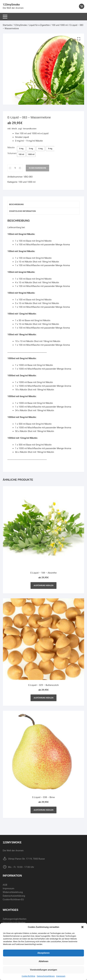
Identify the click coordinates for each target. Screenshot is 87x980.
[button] (82, 927)
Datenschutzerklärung (46, 976)
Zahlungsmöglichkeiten (15, 919)
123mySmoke (11, 5)
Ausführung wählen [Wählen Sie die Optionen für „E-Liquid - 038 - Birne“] (43, 810)
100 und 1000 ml (60, 25)
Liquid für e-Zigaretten (39, 25)
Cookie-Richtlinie (28, 976)
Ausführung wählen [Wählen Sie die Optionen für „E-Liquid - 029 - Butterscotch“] (43, 698)
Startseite (7, 25)
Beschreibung (16, 204)
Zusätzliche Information (22, 211)
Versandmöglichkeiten (14, 923)
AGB (5, 885)
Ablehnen (43, 961)
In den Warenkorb (37, 168)
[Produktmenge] (15, 168)
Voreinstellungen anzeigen (43, 970)
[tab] (43, 204)
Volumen (12, 153)
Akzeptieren (43, 953)
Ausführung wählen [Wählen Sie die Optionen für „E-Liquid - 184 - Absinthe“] (43, 585)
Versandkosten (30, 129)
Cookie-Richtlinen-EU (13, 900)
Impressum (61, 976)
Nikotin (11, 148)
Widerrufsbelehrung (13, 892)
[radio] (21, 149)
